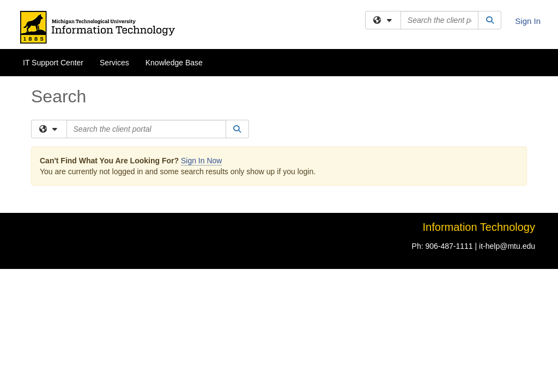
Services (114, 63)
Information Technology (479, 151)
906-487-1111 (449, 170)
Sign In (528, 21)
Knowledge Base (174, 63)
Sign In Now (201, 84)
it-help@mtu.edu (507, 170)
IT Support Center (53, 63)
